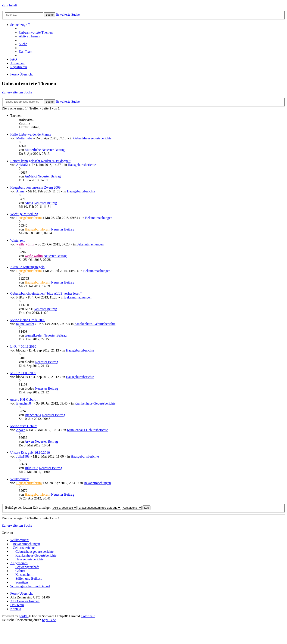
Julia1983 (23, 456)
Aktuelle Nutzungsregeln (27, 267)
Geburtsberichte (24, 548)
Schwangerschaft (27, 567)
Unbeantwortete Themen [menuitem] (36, 32)
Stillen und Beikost (29, 578)
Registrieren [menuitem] (19, 67)
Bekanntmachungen (99, 218)
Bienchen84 (24, 403)
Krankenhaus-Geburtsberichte (95, 324)
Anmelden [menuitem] (17, 63)
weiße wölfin (25, 244)
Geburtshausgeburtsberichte (92, 138)
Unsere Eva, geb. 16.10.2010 (30, 453)
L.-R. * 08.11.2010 (23, 346)
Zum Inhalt (9, 5)
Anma (20, 191)
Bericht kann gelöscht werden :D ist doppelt (40, 161)
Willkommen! (20, 479)
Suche (50, 15)
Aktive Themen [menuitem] (29, 36)
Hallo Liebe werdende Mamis (31, 134)
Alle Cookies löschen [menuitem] (25, 601)
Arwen (21, 430)
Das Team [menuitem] (26, 52)
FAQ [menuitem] (14, 59)
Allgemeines (19, 563)
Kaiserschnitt (24, 575)
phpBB (24, 616)
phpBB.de (49, 620)
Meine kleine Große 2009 (28, 320)
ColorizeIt (88, 616)
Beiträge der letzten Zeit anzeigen (41, 507)
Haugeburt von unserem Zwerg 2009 (35, 187)
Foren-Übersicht (21, 74)
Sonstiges (22, 582)
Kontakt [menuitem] (16, 609)
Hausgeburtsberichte (82, 165)
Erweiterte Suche (68, 14)
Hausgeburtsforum (29, 218)
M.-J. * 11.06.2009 (23, 373)
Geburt (20, 571)
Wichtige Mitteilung (24, 214)
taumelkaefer (25, 324)
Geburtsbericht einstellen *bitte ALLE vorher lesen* (46, 293)
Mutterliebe (24, 138)
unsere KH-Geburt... (24, 400)
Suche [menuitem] (23, 44)
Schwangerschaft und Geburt (30, 586)
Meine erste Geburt (24, 426)
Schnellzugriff (20, 25)
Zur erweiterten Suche (17, 92)
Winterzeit (17, 240)
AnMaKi (22, 165)
